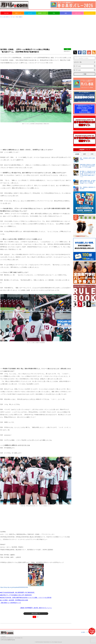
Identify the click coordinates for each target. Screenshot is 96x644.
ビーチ (30, 13)
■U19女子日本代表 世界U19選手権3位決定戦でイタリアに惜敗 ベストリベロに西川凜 (26, 598)
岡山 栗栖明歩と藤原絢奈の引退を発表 (88, 188)
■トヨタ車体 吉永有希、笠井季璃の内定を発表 (14, 600)
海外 (66, 13)
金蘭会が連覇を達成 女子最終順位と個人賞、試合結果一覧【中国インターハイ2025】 (88, 182)
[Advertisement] (48, 31)
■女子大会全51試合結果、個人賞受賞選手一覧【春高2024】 (18, 592)
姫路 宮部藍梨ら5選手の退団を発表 (87, 159)
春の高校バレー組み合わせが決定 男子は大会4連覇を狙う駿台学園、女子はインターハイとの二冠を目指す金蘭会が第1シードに (88, 174)
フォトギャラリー (90, 13)
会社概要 (83, 632)
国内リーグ (18, 13)
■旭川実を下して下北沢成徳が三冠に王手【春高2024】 (16, 595)
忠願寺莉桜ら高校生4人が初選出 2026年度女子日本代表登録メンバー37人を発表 (87, 166)
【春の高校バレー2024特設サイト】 (11, 603)
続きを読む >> (36, 614)
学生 (54, 13)
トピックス (78, 13)
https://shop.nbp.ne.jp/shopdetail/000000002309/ (14, 587)
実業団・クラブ (42, 13)
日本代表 (6, 13)
